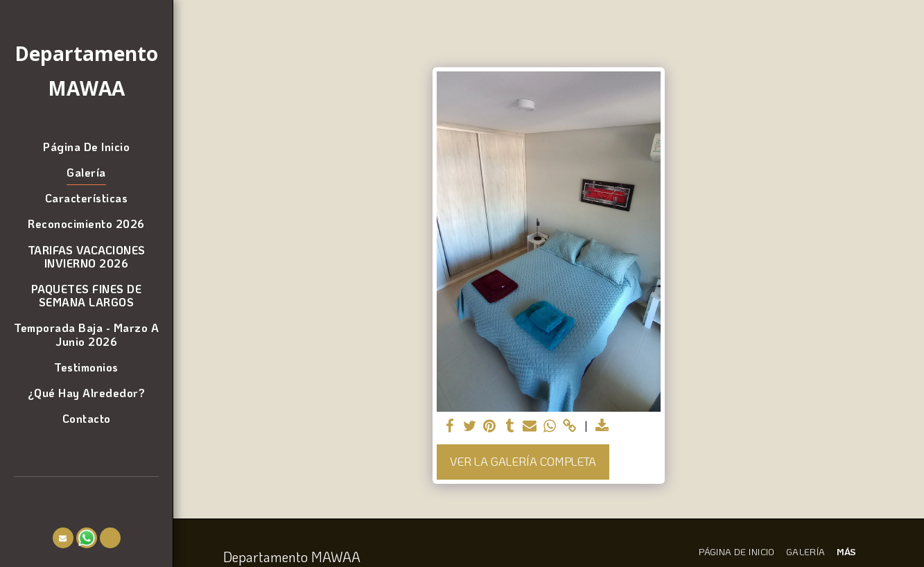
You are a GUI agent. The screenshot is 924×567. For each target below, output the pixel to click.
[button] (63, 538)
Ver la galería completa (523, 461)
